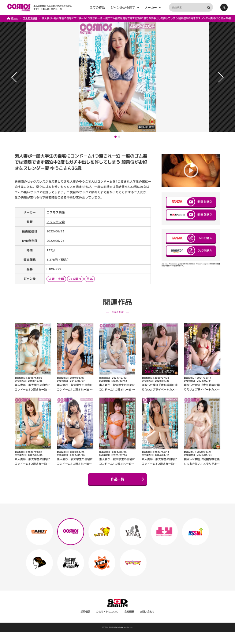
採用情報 (85, 612)
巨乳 (90, 279)
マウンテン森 (56, 222)
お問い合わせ (147, 612)
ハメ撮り (75, 279)
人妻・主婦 (56, 279)
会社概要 (129, 612)
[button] (116, 137)
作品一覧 (127, 479)
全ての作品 (97, 7)
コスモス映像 (30, 18)
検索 (209, 7)
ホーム (15, 18)
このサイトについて (107, 612)
